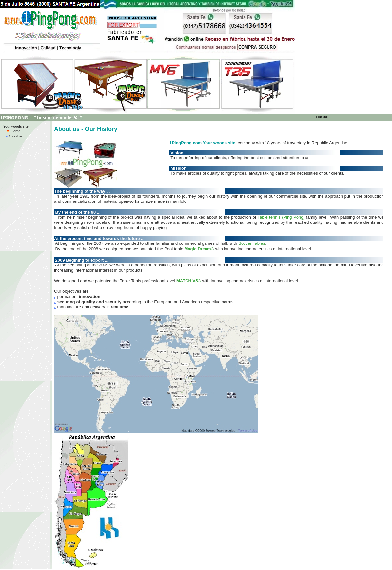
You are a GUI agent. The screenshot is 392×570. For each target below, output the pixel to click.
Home (13, 131)
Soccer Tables (252, 243)
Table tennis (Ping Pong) (281, 217)
